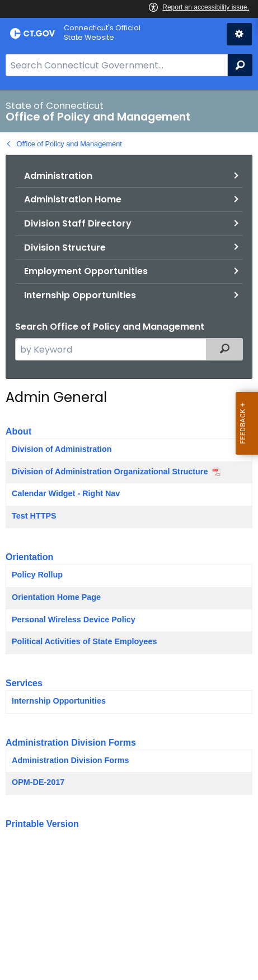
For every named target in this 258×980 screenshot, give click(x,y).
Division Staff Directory (78, 223)
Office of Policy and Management (69, 144)
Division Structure (65, 248)
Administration (58, 176)
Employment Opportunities (86, 271)
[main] (129, 535)
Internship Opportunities (80, 295)
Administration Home (73, 199)
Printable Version (42, 824)
